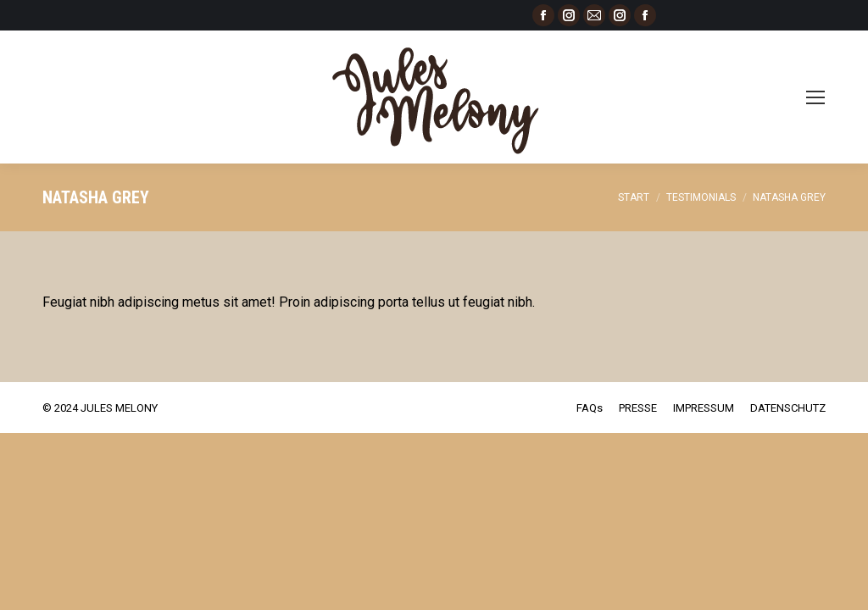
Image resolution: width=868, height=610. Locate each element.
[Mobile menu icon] (815, 97)
